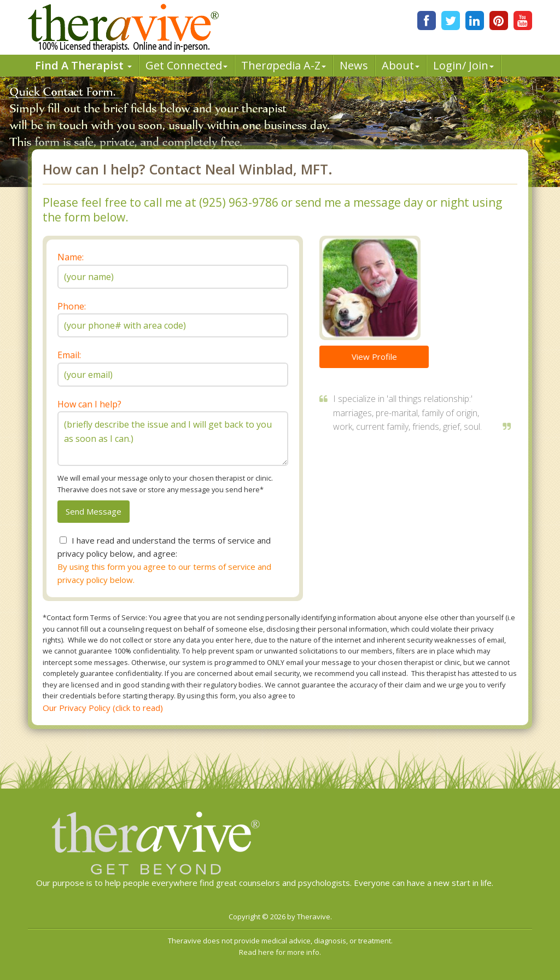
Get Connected (186, 65)
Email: (69, 355)
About (401, 65)
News (354, 65)
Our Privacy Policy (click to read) (103, 708)
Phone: (72, 306)
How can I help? (89, 404)
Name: (71, 257)
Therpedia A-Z (284, 65)
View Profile (374, 357)
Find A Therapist (83, 65)
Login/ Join (463, 65)
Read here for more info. (280, 952)
